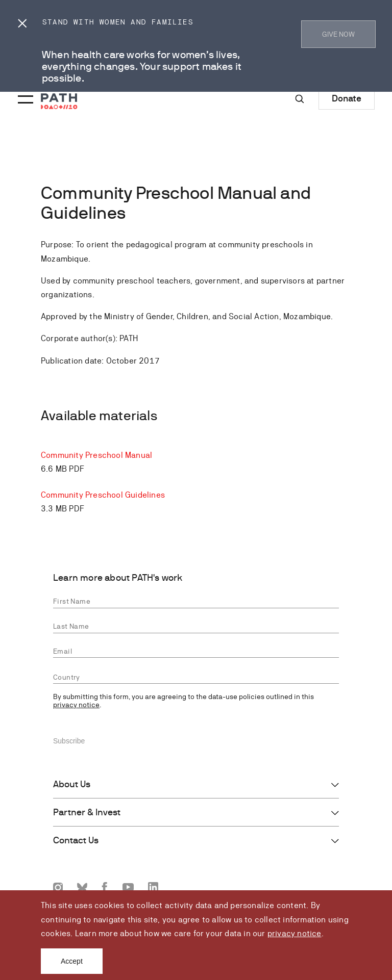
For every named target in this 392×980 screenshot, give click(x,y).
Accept (72, 961)
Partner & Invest (87, 812)
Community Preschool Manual (96, 455)
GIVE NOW (338, 34)
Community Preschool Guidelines (103, 495)
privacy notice (295, 933)
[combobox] (196, 677)
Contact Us (76, 840)
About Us (72, 784)
